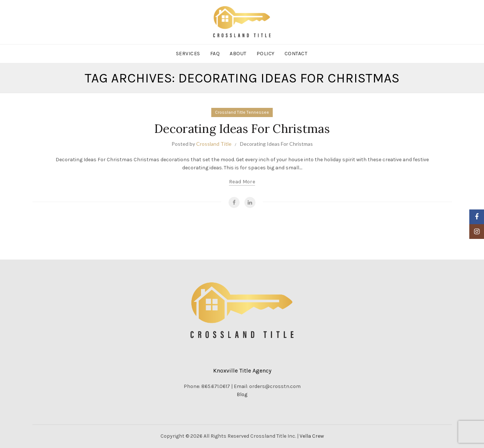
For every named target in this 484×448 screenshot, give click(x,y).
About (238, 54)
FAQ (215, 54)
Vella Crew (312, 436)
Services (188, 54)
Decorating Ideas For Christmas (242, 129)
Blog (242, 394)
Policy (266, 54)
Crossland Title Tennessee (242, 112)
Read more (242, 182)
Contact (296, 54)
